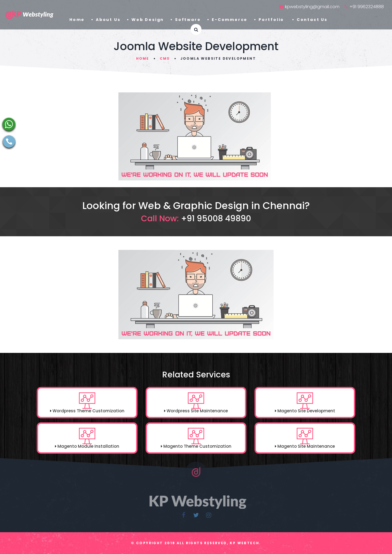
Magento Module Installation (88, 446)
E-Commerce (230, 20)
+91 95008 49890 (216, 219)
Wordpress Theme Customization (88, 411)
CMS (165, 58)
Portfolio (272, 20)
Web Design (148, 20)
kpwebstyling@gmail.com (312, 7)
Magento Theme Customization (197, 446)
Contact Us (312, 20)
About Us (108, 20)
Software (188, 20)
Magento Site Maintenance (306, 446)
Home (77, 20)
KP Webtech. (245, 543)
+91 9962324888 (367, 7)
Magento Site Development (306, 411)
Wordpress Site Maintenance (197, 411)
